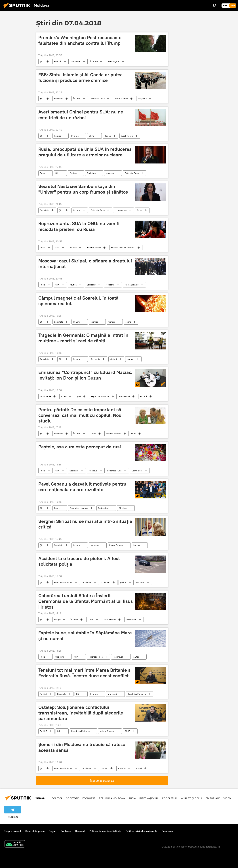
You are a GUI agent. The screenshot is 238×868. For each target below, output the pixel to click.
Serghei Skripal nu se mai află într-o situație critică (85, 524)
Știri (42, 61)
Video (64, 396)
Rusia (43, 173)
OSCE (127, 731)
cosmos (94, 322)
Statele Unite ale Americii (123, 247)
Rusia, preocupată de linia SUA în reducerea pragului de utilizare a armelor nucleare (85, 152)
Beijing (108, 136)
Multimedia (45, 396)
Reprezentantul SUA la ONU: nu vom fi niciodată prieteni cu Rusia (79, 226)
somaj (139, 768)
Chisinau (123, 508)
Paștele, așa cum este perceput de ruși (80, 447)
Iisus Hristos (110, 619)
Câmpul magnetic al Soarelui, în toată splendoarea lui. (78, 301)
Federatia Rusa (98, 99)
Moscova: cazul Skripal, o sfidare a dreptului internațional (85, 264)
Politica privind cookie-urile (142, 831)
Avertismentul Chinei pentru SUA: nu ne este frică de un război (81, 115)
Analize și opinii (192, 798)
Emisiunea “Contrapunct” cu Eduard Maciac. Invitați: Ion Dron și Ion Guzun (85, 375)
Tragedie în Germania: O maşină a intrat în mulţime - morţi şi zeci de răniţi (83, 338)
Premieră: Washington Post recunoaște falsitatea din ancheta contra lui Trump (80, 40)
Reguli (53, 831)
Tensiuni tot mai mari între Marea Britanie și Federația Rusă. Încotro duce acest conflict (85, 673)
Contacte (66, 831)
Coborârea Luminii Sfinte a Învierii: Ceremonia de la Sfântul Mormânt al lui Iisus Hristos (86, 601)
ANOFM (122, 768)
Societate (76, 61)
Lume (93, 433)
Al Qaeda (142, 99)
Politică (58, 61)
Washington (114, 61)
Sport (57, 508)
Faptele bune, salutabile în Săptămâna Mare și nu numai (85, 636)
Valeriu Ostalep (107, 731)
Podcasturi (125, 396)
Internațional (149, 798)
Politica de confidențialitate (105, 831)
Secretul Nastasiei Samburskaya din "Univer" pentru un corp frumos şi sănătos (83, 189)
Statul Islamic (121, 99)
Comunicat (137, 471)
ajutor (136, 657)
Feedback (167, 831)
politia (123, 582)
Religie (57, 619)
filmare (112, 322)
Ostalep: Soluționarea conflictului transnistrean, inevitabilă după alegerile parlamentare (81, 713)
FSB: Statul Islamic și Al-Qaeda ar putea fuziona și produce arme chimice (81, 77)
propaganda (121, 210)
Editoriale (213, 798)
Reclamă (80, 831)
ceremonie (131, 619)
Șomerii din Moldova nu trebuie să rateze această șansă (82, 747)
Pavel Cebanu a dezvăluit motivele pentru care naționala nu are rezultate (82, 487)
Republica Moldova (100, 396)
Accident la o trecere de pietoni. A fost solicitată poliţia (79, 561)
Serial (139, 210)
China (91, 136)
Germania (95, 359)
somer (105, 768)
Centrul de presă (35, 831)
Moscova (110, 173)
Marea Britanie (131, 285)
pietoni (113, 359)
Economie (89, 798)
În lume (94, 61)
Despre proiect (12, 831)
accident (140, 582)
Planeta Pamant (114, 433)
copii (134, 433)
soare (128, 322)
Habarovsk (118, 657)
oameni (130, 359)
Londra (137, 545)
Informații (112, 694)
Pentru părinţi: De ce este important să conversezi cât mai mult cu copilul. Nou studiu (80, 415)
